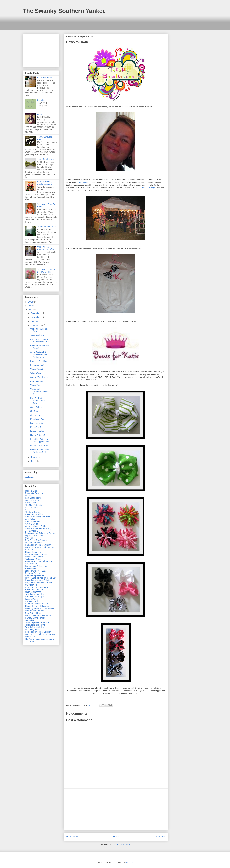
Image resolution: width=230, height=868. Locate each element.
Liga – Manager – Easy (36, 571)
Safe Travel (30, 641)
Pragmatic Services (34, 493)
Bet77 (28, 510)
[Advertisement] (76, 22)
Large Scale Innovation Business (40, 583)
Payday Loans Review (35, 618)
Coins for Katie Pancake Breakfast (46, 248)
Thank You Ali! (37, 369)
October (35, 321)
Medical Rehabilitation (35, 543)
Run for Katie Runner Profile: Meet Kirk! (40, 340)
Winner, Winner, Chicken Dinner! (45, 183)
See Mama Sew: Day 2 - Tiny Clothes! (47, 271)
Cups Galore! (36, 407)
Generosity (35, 415)
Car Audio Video (32, 601)
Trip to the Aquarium (46, 227)
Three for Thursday (46, 159)
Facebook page (148, 188)
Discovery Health (33, 630)
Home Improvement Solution (38, 545)
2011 (31, 310)
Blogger (129, 862)
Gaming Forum (32, 500)
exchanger (30, 477)
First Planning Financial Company (40, 578)
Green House (31, 564)
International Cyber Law (36, 566)
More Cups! (35, 427)
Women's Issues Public (36, 526)
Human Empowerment (35, 575)
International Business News (38, 615)
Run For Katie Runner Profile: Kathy (38, 401)
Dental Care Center (34, 557)
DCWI (28, 496)
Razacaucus (31, 503)
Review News (31, 568)
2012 (31, 306)
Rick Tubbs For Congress (37, 540)
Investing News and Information (39, 547)
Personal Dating (32, 573)
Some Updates (37, 335)
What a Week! (37, 373)
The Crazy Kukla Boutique (45, 138)
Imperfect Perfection (34, 536)
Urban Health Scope (34, 597)
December (36, 313)
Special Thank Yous (39, 377)
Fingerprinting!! (37, 365)
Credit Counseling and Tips (37, 517)
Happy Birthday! (38, 435)
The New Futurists (33, 505)
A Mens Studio (32, 524)
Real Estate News (33, 498)
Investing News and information (39, 608)
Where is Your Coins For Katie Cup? (40, 451)
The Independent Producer (37, 622)
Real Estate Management (37, 587)
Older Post (160, 837)
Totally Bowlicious (84, 182)
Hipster (40, 114)
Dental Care (31, 637)
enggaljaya (30, 620)
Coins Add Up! (37, 381)
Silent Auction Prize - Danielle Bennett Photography (40, 355)
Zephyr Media (31, 531)
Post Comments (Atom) (122, 844)
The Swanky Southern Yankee (64, 11)
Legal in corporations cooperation (40, 634)
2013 (31, 302)
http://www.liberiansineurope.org (40, 639)
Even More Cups (38, 419)
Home (116, 837)
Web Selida (30, 519)
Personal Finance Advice (36, 554)
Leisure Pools (31, 599)
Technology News (33, 559)
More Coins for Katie (40, 446)
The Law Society (33, 512)
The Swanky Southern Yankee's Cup (40, 392)
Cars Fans (30, 538)
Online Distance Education (37, 606)
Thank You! (35, 385)
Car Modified (31, 585)
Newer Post (72, 837)
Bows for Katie (37, 423)
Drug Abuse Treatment (35, 611)
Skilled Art (30, 550)
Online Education (33, 552)
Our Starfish (36, 411)
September (36, 325)
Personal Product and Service (39, 561)
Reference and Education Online (40, 533)
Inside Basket (31, 491)
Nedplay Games (32, 521)
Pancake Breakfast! (39, 361)
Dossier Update (37, 431)
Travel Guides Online (35, 594)
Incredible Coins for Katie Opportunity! (40, 440)
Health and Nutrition (34, 514)
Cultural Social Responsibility (38, 528)
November (36, 317)
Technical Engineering (35, 625)
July (33, 461)
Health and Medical (34, 590)
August (34, 457)
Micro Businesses (33, 592)
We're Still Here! (45, 78)
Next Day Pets (32, 507)
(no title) (41, 100)
